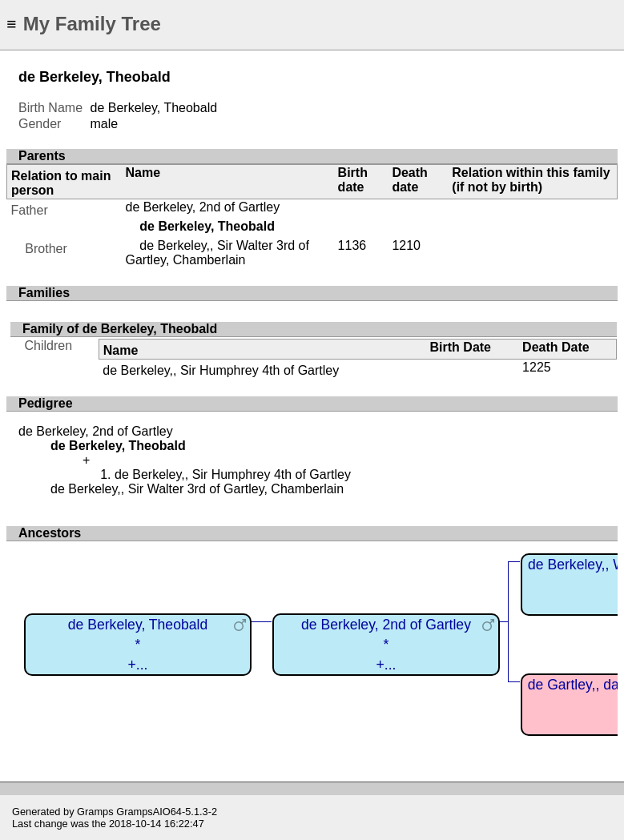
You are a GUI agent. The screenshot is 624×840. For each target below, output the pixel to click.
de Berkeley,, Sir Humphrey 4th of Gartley (221, 370)
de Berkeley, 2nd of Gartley (203, 207)
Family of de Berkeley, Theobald (120, 329)
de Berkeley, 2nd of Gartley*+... (386, 644)
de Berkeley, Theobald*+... (138, 644)
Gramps (95, 812)
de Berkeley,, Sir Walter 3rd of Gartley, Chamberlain (217, 253)
